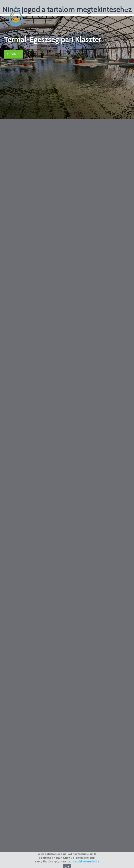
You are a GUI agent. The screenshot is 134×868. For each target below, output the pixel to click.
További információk (85, 862)
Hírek (13, 54)
